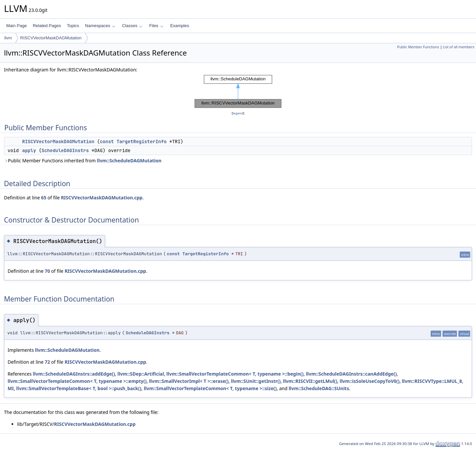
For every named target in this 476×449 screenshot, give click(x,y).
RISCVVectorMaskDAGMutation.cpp (101, 198)
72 (47, 362)
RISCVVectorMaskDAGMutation (51, 38)
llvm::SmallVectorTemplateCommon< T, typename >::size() (210, 388)
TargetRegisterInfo (142, 142)
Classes (132, 26)
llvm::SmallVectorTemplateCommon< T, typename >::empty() (77, 381)
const (107, 142)
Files (156, 26)
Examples (180, 26)
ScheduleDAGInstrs (65, 150)
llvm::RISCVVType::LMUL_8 (432, 381)
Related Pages (47, 26)
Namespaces (100, 26)
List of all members (459, 47)
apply (29, 150)
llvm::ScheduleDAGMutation (129, 161)
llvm (8, 38)
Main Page (17, 26)
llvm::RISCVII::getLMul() (310, 381)
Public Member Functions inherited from (83, 161)
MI (11, 388)
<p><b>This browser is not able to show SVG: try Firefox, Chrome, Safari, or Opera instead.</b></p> (238, 92)
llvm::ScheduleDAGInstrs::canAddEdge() (352, 374)
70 (47, 271)
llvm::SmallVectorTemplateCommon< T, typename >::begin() (235, 374)
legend (238, 113)
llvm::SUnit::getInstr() (256, 381)
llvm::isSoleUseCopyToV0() (370, 381)
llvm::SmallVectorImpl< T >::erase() (189, 381)
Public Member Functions (418, 47)
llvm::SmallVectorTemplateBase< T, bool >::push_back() (79, 388)
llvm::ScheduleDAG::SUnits (319, 388)
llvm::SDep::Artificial (141, 374)
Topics (73, 26)
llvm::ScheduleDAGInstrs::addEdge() (74, 374)
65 (44, 198)
